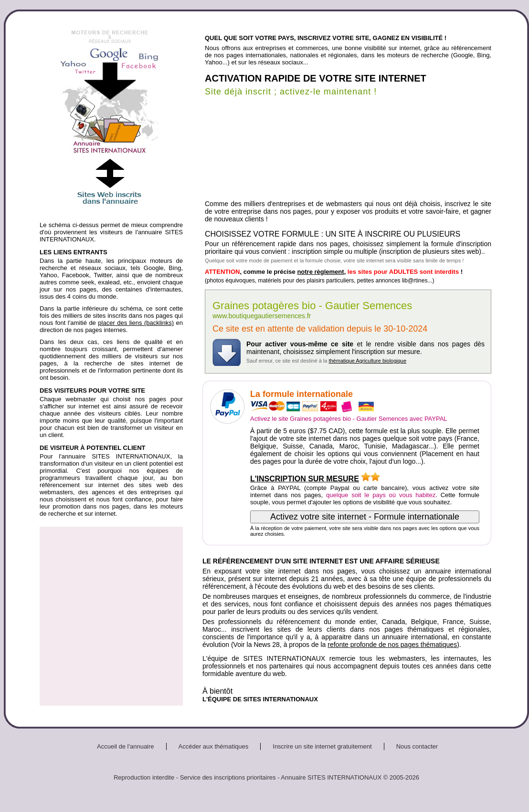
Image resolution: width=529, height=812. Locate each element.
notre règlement (320, 272)
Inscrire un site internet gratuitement (322, 746)
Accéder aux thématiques (214, 746)
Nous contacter (417, 746)
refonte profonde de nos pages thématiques (392, 645)
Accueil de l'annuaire (126, 746)
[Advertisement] (90, 616)
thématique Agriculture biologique (367, 361)
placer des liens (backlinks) (136, 323)
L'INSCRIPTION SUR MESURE (305, 479)
